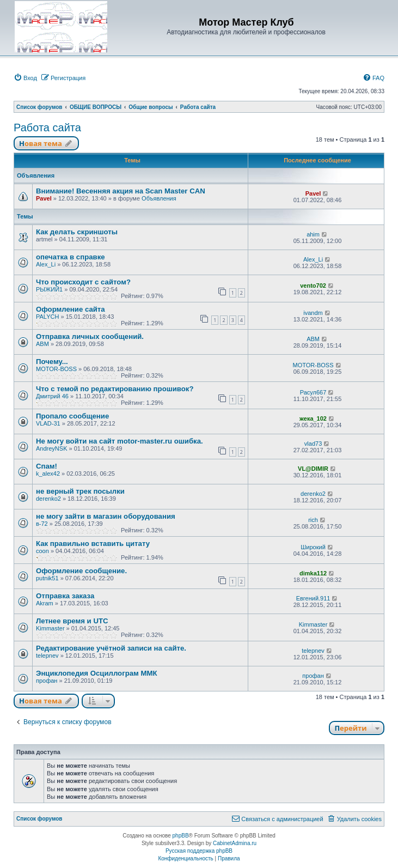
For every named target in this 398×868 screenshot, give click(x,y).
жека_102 (313, 418)
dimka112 (313, 573)
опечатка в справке (71, 257)
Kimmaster (50, 628)
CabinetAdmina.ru (235, 843)
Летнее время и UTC (72, 621)
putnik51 (47, 578)
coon (42, 551)
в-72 (42, 524)
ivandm (313, 313)
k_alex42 (48, 474)
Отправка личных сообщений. (90, 336)
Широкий (313, 547)
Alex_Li (46, 264)
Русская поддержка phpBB (199, 851)
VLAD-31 (48, 423)
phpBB (181, 836)
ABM (42, 344)
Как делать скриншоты (77, 232)
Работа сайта (47, 128)
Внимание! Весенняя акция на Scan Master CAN (121, 191)
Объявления (159, 198)
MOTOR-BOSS (56, 369)
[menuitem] (25, 78)
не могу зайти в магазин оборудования (106, 516)
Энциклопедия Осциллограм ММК (96, 673)
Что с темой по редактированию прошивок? (115, 389)
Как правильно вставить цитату (93, 544)
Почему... (52, 362)
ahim (313, 234)
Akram (45, 603)
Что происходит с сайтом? (83, 282)
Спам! (47, 466)
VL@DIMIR (313, 469)
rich (313, 520)
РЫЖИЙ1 (49, 289)
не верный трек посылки (80, 491)
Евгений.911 (313, 598)
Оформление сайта (71, 309)
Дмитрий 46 (52, 396)
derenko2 (48, 499)
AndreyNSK (51, 448)
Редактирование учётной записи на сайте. (111, 648)
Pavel (44, 198)
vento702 (313, 286)
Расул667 (313, 392)
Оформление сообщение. (81, 571)
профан (47, 681)
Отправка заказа (65, 596)
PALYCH (47, 317)
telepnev (47, 655)
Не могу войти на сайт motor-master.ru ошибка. (120, 441)
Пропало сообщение (72, 416)
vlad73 (313, 444)
